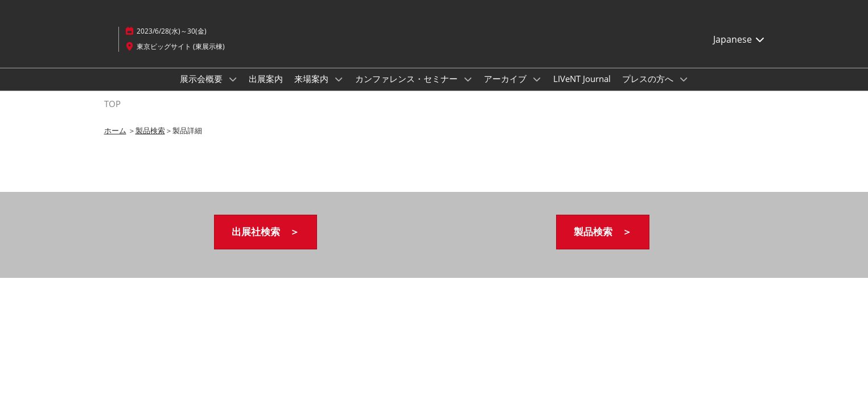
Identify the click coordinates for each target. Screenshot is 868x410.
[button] (266, 232)
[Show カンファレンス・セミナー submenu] (468, 79)
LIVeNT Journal (582, 79)
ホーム (115, 130)
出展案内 (266, 79)
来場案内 (312, 79)
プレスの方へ (649, 79)
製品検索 (150, 130)
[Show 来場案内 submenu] (339, 79)
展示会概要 (202, 79)
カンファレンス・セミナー (408, 79)
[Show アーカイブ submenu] (537, 79)
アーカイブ (506, 79)
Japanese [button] (739, 39)
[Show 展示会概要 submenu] (233, 79)
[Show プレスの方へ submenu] (684, 79)
